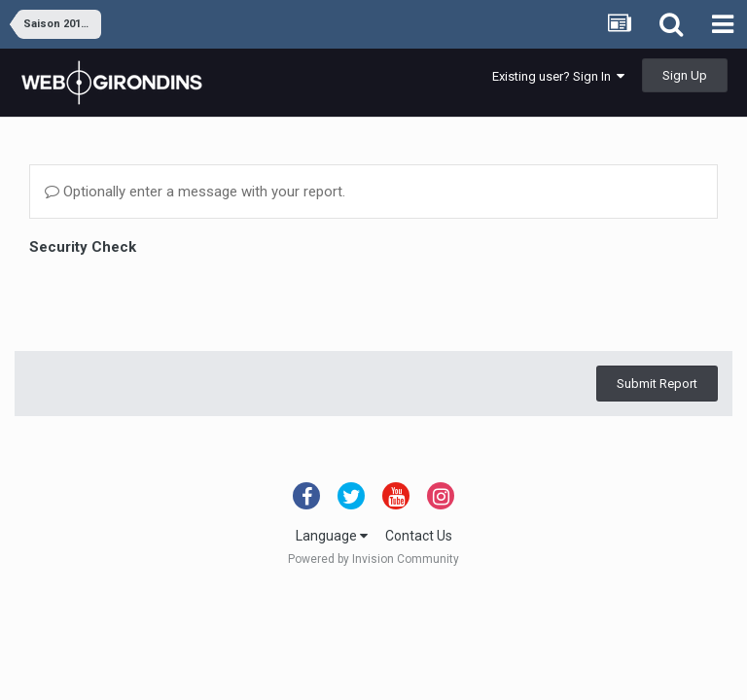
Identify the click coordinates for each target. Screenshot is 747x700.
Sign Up (685, 75)
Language (332, 536)
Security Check (83, 247)
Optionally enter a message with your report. (195, 192)
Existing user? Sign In (558, 76)
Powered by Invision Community (373, 559)
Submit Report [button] (657, 308)
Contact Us (419, 536)
